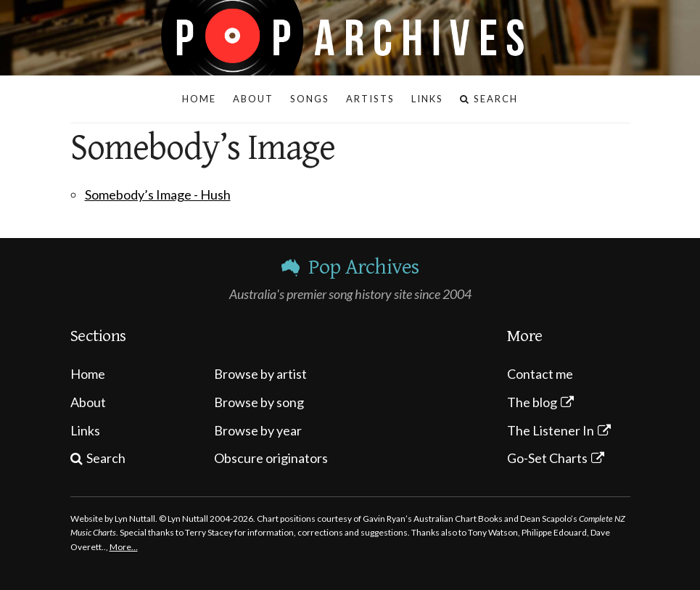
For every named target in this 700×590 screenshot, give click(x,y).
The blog (532, 402)
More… (124, 547)
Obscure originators (271, 458)
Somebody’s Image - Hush (158, 194)
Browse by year (258, 430)
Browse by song (259, 402)
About (88, 402)
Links (85, 430)
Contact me (540, 374)
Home (88, 374)
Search (106, 458)
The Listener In (551, 430)
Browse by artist (260, 374)
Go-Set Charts (547, 458)
